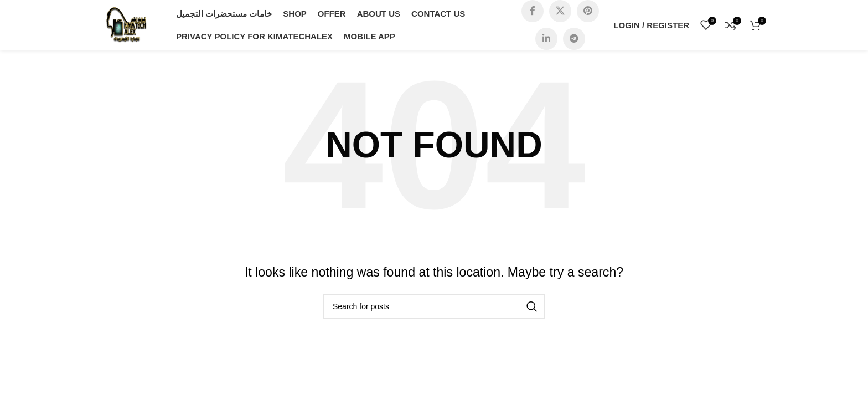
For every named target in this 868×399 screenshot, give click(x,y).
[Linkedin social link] (546, 39)
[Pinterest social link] (588, 11)
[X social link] (560, 11)
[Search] (434, 306)
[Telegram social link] (574, 39)
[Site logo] (126, 24)
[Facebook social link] (533, 11)
